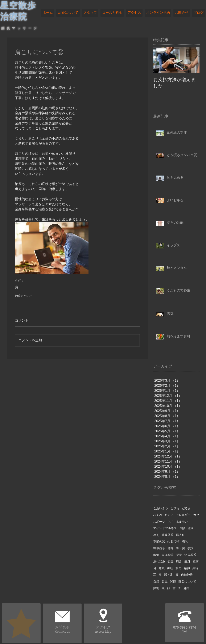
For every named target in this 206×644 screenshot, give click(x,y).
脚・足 (169, 575)
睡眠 (162, 568)
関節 (173, 581)
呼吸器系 (168, 535)
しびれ (175, 508)
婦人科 (180, 535)
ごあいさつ (161, 508)
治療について (24, 296)
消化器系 (159, 561)
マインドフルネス (165, 528)
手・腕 (180, 548)
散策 (156, 555)
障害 (156, 588)
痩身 (187, 561)
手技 (190, 548)
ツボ (170, 522)
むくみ (158, 515)
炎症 (170, 561)
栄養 (179, 555)
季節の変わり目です (166, 541)
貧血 (165, 581)
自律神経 (187, 575)
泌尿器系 (190, 555)
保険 (182, 528)
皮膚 (196, 561)
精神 (187, 568)
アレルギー (183, 515)
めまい (169, 515)
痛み (179, 561)
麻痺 (186, 588)
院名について (187, 581)
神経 (170, 568)
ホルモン (182, 522)
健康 (191, 528)
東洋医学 (168, 555)
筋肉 (178, 568)
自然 (156, 581)
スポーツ (159, 522)
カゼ (196, 515)
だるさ (186, 508)
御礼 (185, 541)
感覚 (170, 548)
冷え (156, 535)
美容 (195, 568)
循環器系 (159, 548)
